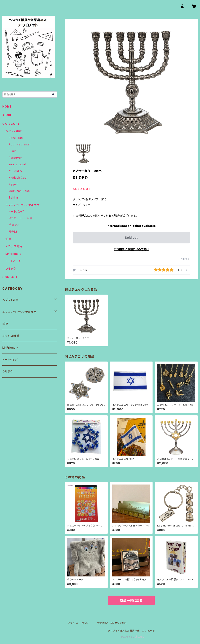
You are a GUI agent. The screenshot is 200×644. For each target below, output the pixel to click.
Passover (15, 158)
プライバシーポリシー (79, 623)
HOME (7, 106)
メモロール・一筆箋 (21, 218)
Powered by (131, 637)
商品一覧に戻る (131, 600)
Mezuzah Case (19, 191)
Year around (17, 164)
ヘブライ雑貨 (14, 131)
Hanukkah (16, 138)
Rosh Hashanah (20, 144)
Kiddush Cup (18, 178)
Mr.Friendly (13, 254)
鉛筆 (8, 239)
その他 (13, 231)
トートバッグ (16, 212)
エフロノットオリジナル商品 (22, 205)
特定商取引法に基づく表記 (112, 623)
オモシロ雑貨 (14, 246)
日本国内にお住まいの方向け (131, 249)
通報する (185, 259)
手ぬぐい (14, 225)
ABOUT (8, 115)
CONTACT (10, 277)
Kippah (14, 184)
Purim (12, 151)
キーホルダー (17, 171)
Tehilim (14, 197)
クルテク (11, 269)
